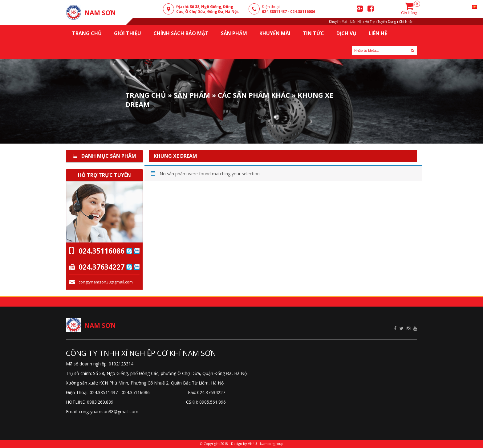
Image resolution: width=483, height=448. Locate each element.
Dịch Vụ (346, 33)
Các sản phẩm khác (254, 95)
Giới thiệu (128, 33)
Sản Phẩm (234, 33)
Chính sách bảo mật (181, 33)
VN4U (252, 444)
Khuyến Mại (338, 22)
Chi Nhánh (407, 22)
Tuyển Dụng (387, 22)
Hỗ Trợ (370, 22)
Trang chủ (87, 33)
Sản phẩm (192, 95)
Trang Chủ (146, 95)
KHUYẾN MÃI (275, 33)
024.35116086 (303, 12)
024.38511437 (274, 12)
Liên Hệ (356, 22)
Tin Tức (313, 33)
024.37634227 (101, 267)
